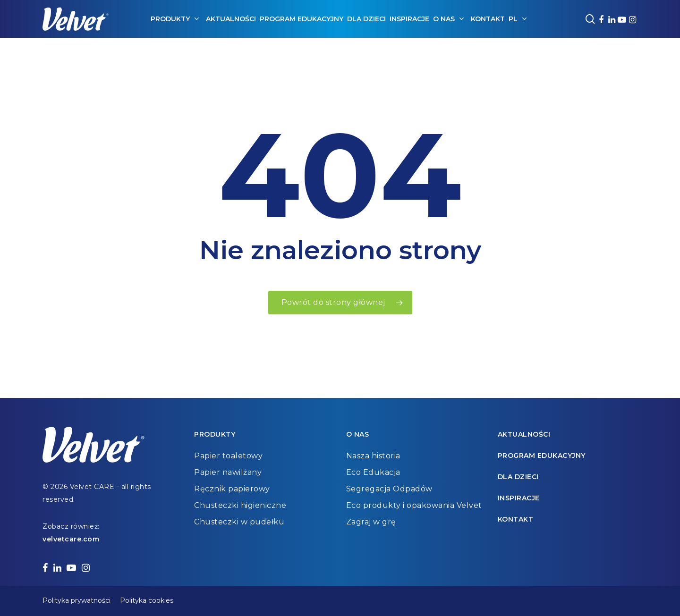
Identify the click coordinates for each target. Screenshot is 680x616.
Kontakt (516, 519)
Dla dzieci (518, 477)
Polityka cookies (147, 600)
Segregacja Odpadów (389, 489)
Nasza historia (373, 456)
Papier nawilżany (228, 472)
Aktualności (524, 434)
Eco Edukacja (373, 472)
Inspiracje (519, 498)
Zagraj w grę (371, 522)
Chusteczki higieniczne (240, 505)
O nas (358, 434)
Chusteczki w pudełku (239, 522)
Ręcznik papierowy (232, 489)
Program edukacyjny (542, 456)
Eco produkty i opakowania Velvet (414, 505)
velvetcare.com (71, 539)
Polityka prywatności (76, 600)
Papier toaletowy (228, 456)
